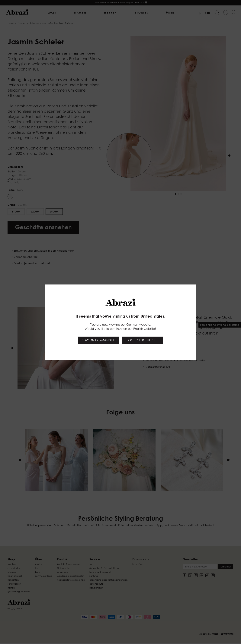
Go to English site (143, 340)
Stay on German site (98, 340)
